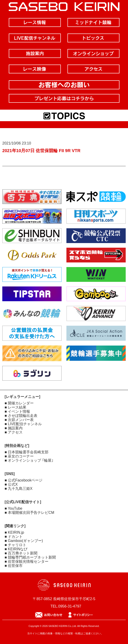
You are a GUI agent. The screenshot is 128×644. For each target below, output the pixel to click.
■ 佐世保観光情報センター (27, 561)
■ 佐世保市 (14, 566)
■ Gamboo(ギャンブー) (24, 541)
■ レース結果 (15, 407)
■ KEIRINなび (16, 549)
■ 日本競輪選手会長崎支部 (27, 452)
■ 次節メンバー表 (19, 420)
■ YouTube (13, 508)
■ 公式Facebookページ (24, 480)
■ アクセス (14, 432)
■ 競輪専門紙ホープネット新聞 (30, 557)
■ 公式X (11, 484)
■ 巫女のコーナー (19, 456)
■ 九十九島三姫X (19, 489)
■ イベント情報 (17, 411)
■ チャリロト (15, 545)
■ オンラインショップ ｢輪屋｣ (29, 460)
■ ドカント (14, 537)
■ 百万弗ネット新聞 (21, 553)
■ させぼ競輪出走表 (21, 416)
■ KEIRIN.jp (14, 532)
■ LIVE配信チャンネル (23, 424)
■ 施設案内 (14, 428)
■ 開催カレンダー (19, 403)
